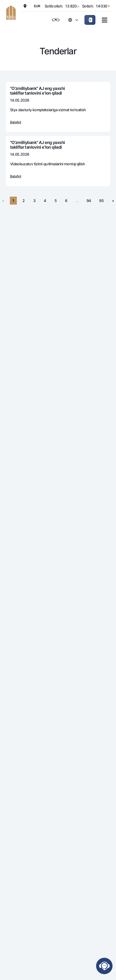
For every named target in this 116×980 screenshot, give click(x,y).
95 (101, 201)
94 (89, 201)
